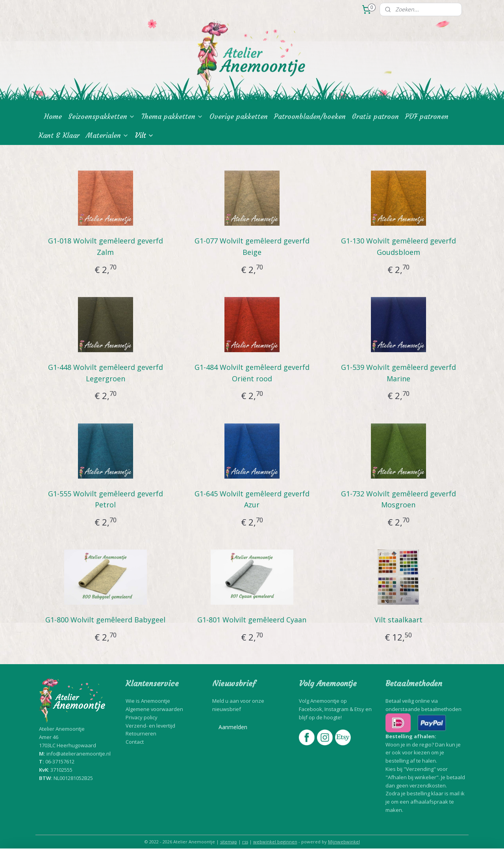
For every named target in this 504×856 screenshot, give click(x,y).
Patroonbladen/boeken (310, 116)
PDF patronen (427, 116)
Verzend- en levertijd (150, 726)
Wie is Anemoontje (148, 701)
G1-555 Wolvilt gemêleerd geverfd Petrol (106, 499)
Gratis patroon (375, 116)
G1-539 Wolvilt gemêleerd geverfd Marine (398, 373)
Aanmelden (233, 727)
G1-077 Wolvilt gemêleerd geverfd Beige (252, 246)
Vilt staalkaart (398, 620)
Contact (135, 742)
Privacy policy (142, 717)
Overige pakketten (239, 116)
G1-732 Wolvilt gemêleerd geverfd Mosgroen (398, 499)
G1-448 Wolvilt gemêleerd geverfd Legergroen (106, 373)
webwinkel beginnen (275, 842)
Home (53, 116)
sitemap (229, 842)
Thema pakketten (172, 116)
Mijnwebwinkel (344, 842)
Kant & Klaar (59, 135)
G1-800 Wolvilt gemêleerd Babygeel (105, 620)
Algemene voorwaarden (154, 709)
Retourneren (141, 733)
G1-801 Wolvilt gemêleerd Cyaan (252, 620)
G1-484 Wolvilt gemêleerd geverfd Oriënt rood (252, 373)
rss (245, 842)
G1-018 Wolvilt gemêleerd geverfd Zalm (106, 246)
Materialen (107, 135)
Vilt (145, 135)
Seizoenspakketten (102, 116)
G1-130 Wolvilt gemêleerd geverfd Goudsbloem (398, 246)
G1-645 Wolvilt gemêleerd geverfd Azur (252, 499)
